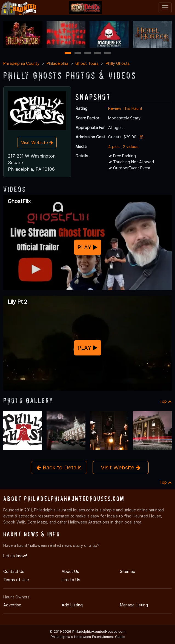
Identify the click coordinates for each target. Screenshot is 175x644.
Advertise (12, 605)
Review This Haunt (125, 108)
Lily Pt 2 (17, 302)
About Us (70, 571)
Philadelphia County (21, 63)
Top (166, 401)
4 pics (114, 146)
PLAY (87, 247)
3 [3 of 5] (88, 53)
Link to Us (71, 580)
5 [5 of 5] (107, 53)
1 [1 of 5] (68, 53)
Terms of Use (16, 580)
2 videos (131, 146)
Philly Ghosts (118, 63)
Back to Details (59, 467)
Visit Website (37, 142)
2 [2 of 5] (78, 53)
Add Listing (72, 605)
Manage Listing (134, 605)
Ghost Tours (87, 63)
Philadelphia (57, 63)
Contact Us (14, 571)
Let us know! (15, 556)
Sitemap (128, 571)
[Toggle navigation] (165, 8)
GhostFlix (19, 201)
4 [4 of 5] (97, 53)
